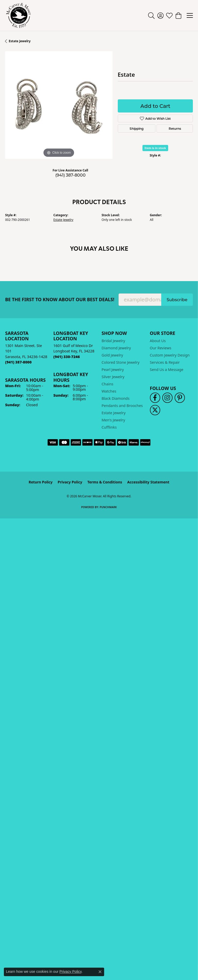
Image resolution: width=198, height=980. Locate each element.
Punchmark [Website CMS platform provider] (108, 507)
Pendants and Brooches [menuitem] (122, 406)
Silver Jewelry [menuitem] (113, 377)
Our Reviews (161, 348)
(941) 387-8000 (70, 175)
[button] (151, 15)
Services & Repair (165, 362)
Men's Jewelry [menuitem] (113, 420)
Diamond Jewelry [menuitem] (116, 348)
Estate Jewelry (20, 41)
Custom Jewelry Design (170, 355)
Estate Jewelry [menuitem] (114, 413)
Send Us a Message (167, 370)
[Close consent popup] (100, 972)
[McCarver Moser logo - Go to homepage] (19, 15)
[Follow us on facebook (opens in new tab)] (155, 398)
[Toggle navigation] (190, 15)
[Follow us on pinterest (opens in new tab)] (180, 398)
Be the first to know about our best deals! (60, 300)
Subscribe (177, 300)
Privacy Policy (70, 482)
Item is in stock (155, 148)
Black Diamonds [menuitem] (116, 398)
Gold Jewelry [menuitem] (112, 355)
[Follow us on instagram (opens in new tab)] (167, 398)
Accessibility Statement (148, 482)
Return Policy (41, 482)
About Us (158, 341)
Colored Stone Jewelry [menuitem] (120, 362)
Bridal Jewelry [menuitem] (113, 341)
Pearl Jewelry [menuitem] (113, 370)
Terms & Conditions (105, 482)
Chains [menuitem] (107, 384)
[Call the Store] (18, 362)
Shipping (137, 128)
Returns (175, 128)
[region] (59, 105)
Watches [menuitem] (109, 391)
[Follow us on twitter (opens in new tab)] (155, 410)
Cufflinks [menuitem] (109, 427)
